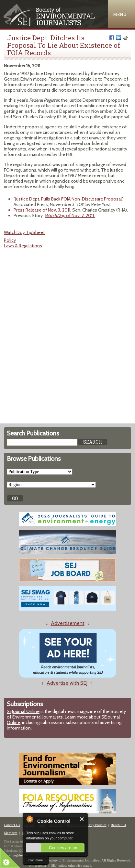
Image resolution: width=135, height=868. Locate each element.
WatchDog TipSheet (24, 232)
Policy (10, 240)
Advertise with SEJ (67, 683)
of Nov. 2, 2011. (70, 215)
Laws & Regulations (23, 246)
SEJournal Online (23, 711)
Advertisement (68, 623)
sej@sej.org (21, 855)
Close (82, 819)
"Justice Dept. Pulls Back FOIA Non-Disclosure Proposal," (69, 199)
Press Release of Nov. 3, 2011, (42, 210)
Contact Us (12, 825)
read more (36, 860)
